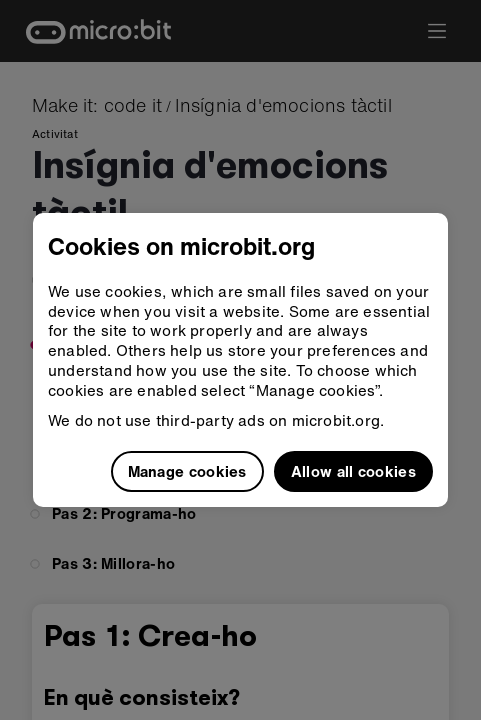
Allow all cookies (353, 471)
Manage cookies (187, 471)
